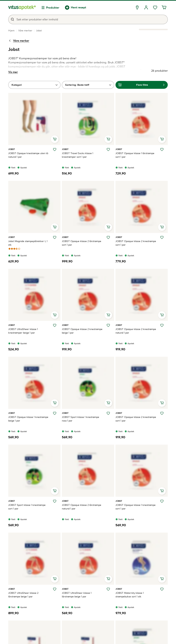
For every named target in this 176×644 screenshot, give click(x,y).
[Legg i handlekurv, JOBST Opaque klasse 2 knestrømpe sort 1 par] (162, 227)
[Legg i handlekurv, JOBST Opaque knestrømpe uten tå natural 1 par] (55, 139)
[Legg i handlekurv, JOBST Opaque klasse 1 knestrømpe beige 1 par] (55, 403)
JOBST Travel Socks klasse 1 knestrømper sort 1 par (78, 155)
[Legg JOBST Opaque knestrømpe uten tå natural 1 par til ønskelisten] (55, 149)
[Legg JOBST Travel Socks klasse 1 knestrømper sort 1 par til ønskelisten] (108, 149)
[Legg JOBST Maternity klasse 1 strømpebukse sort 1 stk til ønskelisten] (162, 589)
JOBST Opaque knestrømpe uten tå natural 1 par (28, 155)
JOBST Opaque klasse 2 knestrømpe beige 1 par (82, 331)
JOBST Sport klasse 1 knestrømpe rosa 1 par (81, 419)
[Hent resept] (75, 8)
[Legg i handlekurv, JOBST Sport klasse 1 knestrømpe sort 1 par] (55, 491)
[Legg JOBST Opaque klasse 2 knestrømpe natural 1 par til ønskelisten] (162, 325)
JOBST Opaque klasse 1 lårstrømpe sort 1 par (135, 155)
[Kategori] (34, 85)
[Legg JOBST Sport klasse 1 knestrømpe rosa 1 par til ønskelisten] (108, 413)
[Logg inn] (146, 8)
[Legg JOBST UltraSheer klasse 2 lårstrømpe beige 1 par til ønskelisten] (55, 589)
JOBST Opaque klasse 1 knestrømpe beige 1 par (28, 419)
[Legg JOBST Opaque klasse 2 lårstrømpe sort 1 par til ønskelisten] (108, 237)
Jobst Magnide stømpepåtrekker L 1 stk (28, 243)
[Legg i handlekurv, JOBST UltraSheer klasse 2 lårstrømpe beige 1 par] (55, 579)
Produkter (53, 8)
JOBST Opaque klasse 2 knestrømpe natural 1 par (136, 331)
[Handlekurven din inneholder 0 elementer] (164, 8)
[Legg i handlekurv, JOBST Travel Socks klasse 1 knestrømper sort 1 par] (108, 139)
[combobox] (88, 20)
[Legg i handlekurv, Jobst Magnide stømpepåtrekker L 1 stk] (55, 227)
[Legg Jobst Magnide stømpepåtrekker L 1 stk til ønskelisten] (55, 237)
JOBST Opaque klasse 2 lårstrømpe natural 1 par (82, 507)
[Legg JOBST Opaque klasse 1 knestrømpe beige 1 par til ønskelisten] (55, 413)
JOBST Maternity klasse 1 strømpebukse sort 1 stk (130, 595)
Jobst (12, 149)
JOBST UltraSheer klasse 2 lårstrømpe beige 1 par (23, 595)
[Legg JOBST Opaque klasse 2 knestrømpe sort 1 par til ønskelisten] (162, 237)
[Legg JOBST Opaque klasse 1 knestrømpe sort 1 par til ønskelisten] (162, 501)
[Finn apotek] (137, 8)
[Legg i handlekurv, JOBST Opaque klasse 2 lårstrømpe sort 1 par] (108, 227)
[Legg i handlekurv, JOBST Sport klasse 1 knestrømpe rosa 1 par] (108, 403)
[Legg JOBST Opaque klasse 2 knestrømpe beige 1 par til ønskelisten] (108, 325)
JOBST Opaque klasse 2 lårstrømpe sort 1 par (82, 243)
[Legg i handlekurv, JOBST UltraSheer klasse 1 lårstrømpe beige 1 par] (108, 579)
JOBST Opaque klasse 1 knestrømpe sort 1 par (136, 507)
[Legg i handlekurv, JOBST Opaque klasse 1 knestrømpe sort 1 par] (162, 491)
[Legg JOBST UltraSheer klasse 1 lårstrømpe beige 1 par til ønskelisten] (108, 589)
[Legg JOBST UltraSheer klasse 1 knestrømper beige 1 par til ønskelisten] (55, 325)
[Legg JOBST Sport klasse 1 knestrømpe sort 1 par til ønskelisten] (55, 501)
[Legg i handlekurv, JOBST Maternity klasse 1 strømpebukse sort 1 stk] (162, 579)
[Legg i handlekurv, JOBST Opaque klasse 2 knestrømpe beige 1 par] (108, 315)
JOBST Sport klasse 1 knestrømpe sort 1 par (27, 507)
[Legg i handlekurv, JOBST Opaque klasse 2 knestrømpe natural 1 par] (162, 315)
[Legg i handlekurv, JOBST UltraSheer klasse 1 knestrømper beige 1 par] (55, 315)
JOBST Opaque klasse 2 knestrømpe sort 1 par (136, 243)
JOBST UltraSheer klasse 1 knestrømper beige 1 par (23, 331)
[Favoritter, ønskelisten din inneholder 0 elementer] (155, 8)
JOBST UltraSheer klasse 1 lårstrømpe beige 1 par (77, 595)
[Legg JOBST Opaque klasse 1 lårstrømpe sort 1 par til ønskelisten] (162, 149)
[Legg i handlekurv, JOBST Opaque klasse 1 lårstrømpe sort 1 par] (162, 139)
